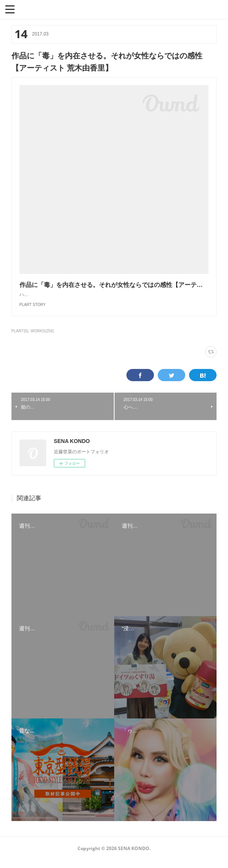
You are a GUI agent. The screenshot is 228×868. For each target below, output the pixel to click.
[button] (10, 9)
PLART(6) (20, 339)
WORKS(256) (42, 339)
